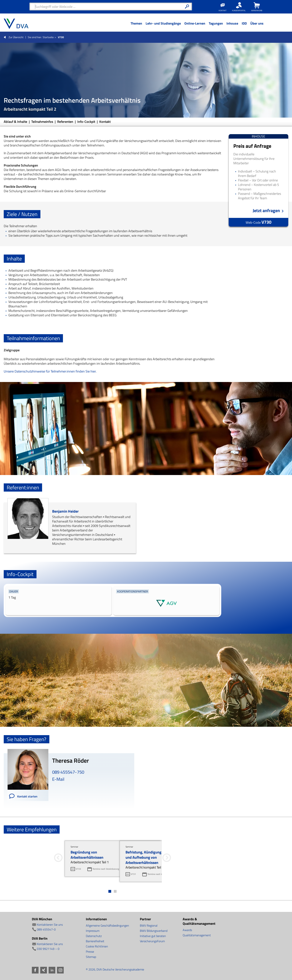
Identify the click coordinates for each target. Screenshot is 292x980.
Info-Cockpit (87, 122)
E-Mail (58, 779)
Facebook (35, 970)
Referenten (66, 122)
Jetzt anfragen (266, 211)
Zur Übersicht (16, 37)
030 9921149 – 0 (48, 949)
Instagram (60, 970)
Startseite (48, 37)
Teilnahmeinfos (43, 122)
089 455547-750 (68, 772)
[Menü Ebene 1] (136, 26)
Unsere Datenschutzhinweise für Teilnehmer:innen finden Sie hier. (50, 371)
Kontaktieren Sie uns (50, 925)
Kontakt (105, 122)
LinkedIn (52, 970)
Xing (44, 970)
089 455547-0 (46, 929)
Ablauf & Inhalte (16, 122)
